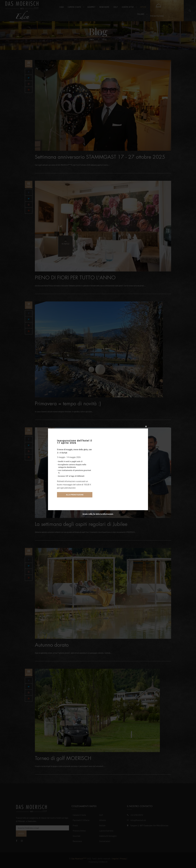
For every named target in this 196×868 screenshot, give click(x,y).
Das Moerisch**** (79, 859)
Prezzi (75, 825)
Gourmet (77, 836)
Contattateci (105, 841)
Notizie (102, 825)
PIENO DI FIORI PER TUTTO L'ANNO (75, 278)
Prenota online (79, 831)
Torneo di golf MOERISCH (63, 758)
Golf (101, 815)
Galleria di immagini (108, 836)
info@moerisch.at (138, 820)
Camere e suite (79, 815)
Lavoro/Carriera (106, 831)
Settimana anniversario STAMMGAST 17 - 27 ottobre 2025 (100, 157)
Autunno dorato (52, 645)
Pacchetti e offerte (81, 820)
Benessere (77, 841)
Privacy (123, 859)
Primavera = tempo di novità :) (68, 404)
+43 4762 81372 (137, 815)
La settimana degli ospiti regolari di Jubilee (81, 524)
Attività (102, 820)
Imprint (115, 859)
